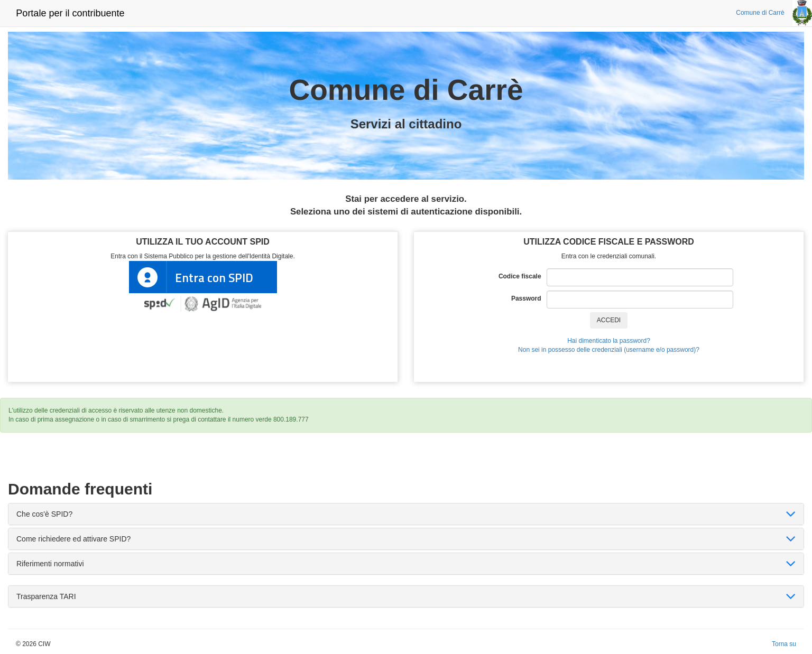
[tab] (406, 514)
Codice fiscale (523, 276)
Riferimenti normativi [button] (50, 564)
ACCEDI (609, 320)
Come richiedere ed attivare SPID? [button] (73, 539)
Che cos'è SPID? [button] (44, 514)
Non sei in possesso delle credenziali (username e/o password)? (609, 350)
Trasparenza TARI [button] (46, 596)
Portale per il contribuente (70, 13)
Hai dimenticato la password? (609, 341)
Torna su (784, 644)
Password (529, 298)
